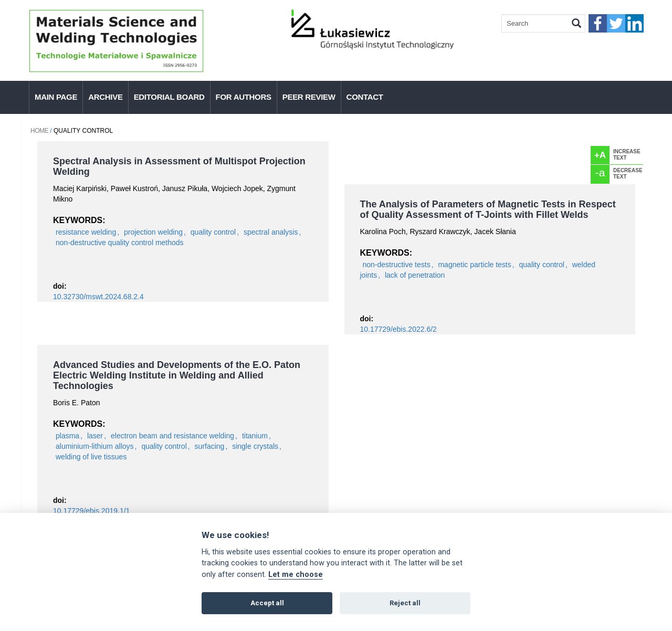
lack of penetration (415, 275)
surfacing (210, 446)
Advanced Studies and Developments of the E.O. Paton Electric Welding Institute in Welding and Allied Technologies (177, 375)
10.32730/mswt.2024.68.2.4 (98, 297)
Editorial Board (169, 97)
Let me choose (296, 575)
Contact (365, 97)
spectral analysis (271, 232)
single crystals (255, 446)
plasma (67, 436)
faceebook (598, 23)
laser (95, 436)
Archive (105, 97)
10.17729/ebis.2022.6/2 (398, 329)
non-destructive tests (397, 265)
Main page (56, 97)
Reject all (405, 603)
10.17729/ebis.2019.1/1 (91, 511)
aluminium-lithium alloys (95, 446)
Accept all (267, 603)
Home (39, 131)
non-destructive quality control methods (120, 243)
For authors (244, 97)
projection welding (153, 232)
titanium (255, 436)
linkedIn (634, 23)
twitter (616, 23)
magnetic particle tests (474, 265)
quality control (213, 232)
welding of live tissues (91, 457)
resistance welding (86, 232)
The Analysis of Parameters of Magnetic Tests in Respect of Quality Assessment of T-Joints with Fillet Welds (488, 209)
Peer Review (309, 97)
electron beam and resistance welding (172, 436)
